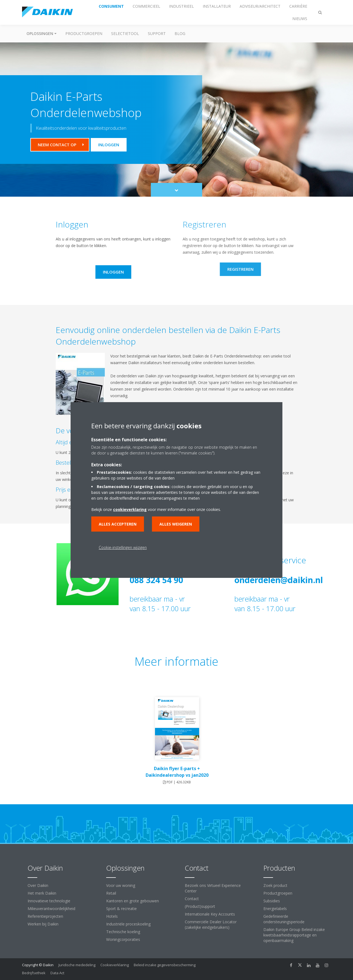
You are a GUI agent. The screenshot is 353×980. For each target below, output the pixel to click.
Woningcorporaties (123, 939)
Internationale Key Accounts (210, 914)
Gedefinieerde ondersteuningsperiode (284, 919)
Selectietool (125, 33)
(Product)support (200, 906)
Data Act (57, 973)
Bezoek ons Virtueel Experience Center (213, 888)
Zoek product (275, 885)
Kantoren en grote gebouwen (133, 901)
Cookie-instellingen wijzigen (123, 547)
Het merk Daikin (42, 893)
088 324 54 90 (156, 580)
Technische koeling (123, 932)
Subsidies (272, 901)
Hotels (112, 916)
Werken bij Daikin (43, 924)
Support (157, 33)
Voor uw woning (121, 885)
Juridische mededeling (77, 965)
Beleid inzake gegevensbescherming (165, 965)
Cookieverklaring (115, 965)
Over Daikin (38, 885)
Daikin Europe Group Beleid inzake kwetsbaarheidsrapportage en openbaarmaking (294, 935)
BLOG (180, 33)
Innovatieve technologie (49, 901)
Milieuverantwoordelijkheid (51, 909)
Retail (111, 893)
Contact (192, 899)
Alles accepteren (118, 524)
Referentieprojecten (45, 916)
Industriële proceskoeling (128, 924)
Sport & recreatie (121, 909)
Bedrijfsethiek (34, 973)
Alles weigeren (176, 524)
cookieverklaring (130, 509)
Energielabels (275, 909)
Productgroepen (84, 33)
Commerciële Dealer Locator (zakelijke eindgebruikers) (211, 924)
